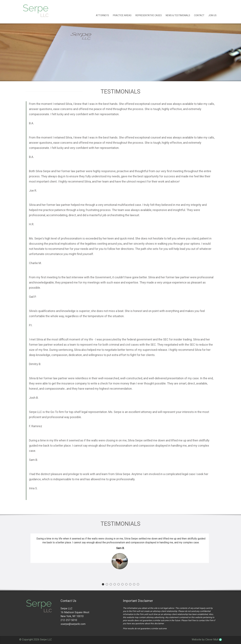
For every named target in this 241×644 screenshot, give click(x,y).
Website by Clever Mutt (207, 640)
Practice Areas (122, 15)
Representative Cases (149, 15)
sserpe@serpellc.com (73, 624)
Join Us (212, 15)
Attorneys (102, 15)
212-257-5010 (69, 620)
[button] (103, 584)
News (178, 15)
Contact (199, 15)
